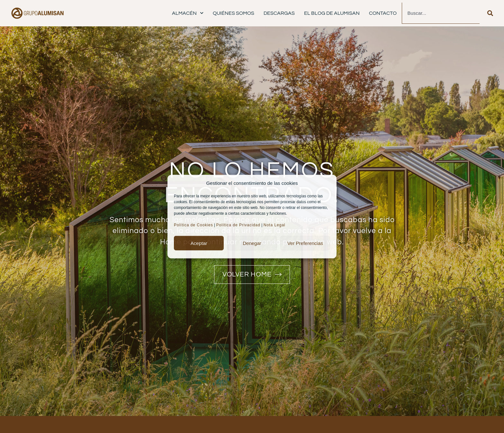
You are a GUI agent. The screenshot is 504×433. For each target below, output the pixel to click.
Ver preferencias (305, 243)
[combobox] (441, 13)
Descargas (279, 13)
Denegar (252, 243)
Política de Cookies (194, 225)
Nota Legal (275, 225)
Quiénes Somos (234, 13)
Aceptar (199, 243)
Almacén (188, 13)
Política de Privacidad (238, 225)
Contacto (383, 13)
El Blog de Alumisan (332, 13)
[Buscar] (490, 13)
